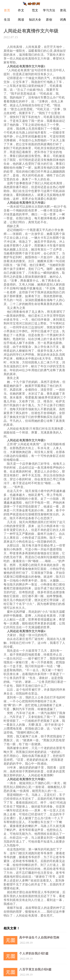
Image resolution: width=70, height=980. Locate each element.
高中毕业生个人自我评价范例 (39, 937)
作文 (21, 10)
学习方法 (49, 10)
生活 (7, 20)
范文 (35, 10)
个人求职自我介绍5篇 (34, 953)
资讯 (63, 10)
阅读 (21, 20)
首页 (7, 10)
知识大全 (35, 20)
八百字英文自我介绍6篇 (35, 969)
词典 (63, 20)
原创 (49, 20)
